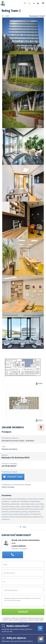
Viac (23, 527)
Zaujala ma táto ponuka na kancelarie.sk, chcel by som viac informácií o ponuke (23, 601)
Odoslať (23, 612)
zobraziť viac (23, 622)
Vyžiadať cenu (13, 477)
